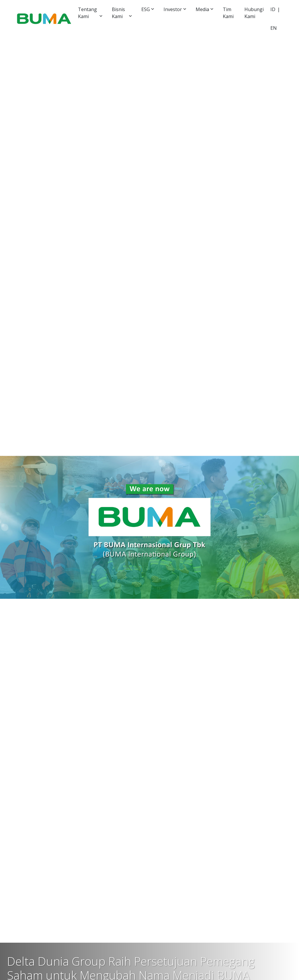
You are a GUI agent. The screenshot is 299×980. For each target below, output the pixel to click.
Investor (173, 9)
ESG (146, 9)
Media (202, 9)
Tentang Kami (87, 13)
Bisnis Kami (118, 13)
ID (273, 9)
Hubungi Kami (254, 13)
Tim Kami (228, 13)
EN (274, 28)
